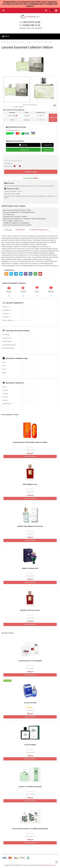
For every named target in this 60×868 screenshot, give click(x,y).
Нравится (9, 291)
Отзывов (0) (20, 230)
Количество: (8, 166)
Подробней (48, 145)
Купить (53, 116)
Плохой (37, 291)
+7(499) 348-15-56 (31, 25)
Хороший (23, 291)
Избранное (51, 291)
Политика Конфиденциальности (46, 865)
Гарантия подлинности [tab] (39, 230)
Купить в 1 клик (31, 172)
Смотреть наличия (30, 456)
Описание (8, 230)
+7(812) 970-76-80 (31, 22)
